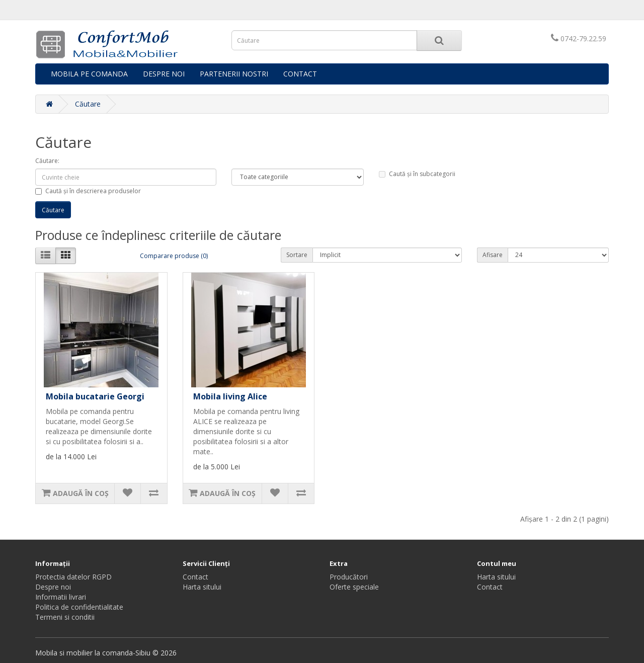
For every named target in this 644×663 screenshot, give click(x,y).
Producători (349, 577)
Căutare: (47, 161)
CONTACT (300, 74)
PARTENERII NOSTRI (234, 74)
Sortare (297, 255)
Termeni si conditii (65, 617)
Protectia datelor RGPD (73, 577)
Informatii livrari (61, 597)
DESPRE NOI (164, 74)
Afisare (493, 255)
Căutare (88, 104)
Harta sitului (202, 587)
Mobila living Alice (230, 396)
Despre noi (53, 587)
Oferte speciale (354, 587)
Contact (195, 577)
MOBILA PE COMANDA (89, 74)
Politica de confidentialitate (79, 607)
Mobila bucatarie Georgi (95, 396)
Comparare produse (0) (174, 256)
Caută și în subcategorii (417, 174)
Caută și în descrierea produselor (88, 191)
